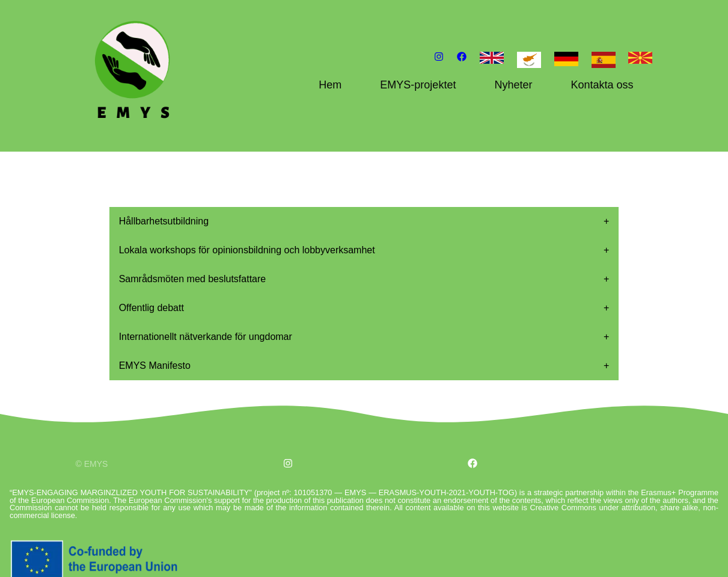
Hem (330, 85)
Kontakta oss (602, 85)
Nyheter (513, 85)
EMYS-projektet (418, 85)
